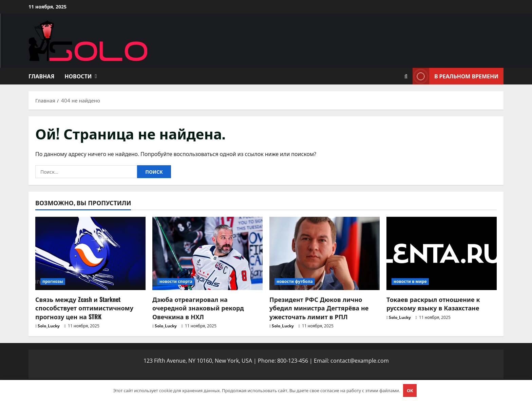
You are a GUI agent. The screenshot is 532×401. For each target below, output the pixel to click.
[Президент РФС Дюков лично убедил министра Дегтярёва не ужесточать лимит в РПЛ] (325, 254)
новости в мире (410, 281)
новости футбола (295, 281)
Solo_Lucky (49, 326)
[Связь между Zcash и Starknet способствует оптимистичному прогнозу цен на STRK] (90, 254)
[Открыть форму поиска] (406, 76)
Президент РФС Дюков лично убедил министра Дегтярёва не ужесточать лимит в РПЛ (319, 308)
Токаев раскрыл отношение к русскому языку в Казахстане (433, 303)
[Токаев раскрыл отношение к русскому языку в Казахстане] (442, 254)
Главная (41, 76)
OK (410, 390)
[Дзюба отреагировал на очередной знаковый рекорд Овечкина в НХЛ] (207, 254)
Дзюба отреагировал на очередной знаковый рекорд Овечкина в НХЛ (198, 308)
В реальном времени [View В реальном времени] (455, 76)
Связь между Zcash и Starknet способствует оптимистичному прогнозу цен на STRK (84, 308)
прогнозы (53, 281)
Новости (78, 76)
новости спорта (176, 281)
